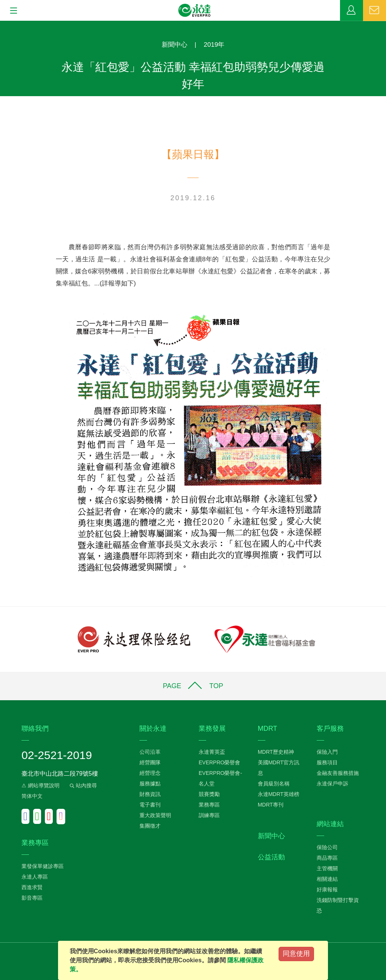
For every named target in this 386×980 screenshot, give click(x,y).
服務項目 (327, 762)
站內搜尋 (83, 785)
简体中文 (32, 796)
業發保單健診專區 (43, 866)
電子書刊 (150, 805)
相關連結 (327, 879)
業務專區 (352, 11)
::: (2, 25)
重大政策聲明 (155, 815)
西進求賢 (32, 887)
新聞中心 (175, 45)
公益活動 (271, 857)
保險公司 (327, 847)
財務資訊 (150, 794)
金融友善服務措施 (338, 773)
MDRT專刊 (271, 805)
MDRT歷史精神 (276, 752)
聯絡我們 (375, 11)
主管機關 (327, 868)
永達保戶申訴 (332, 784)
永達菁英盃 (212, 752)
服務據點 (150, 784)
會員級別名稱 (274, 784)
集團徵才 (150, 826)
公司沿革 (150, 752)
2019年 (214, 45)
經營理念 (150, 773)
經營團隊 (150, 762)
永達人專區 (35, 877)
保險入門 (327, 752)
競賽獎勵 (209, 794)
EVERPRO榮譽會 (219, 762)
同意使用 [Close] (296, 954)
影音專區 (32, 898)
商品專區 (327, 858)
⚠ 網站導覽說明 (41, 785)
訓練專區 (209, 815)
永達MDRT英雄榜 (279, 794)
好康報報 (327, 890)
